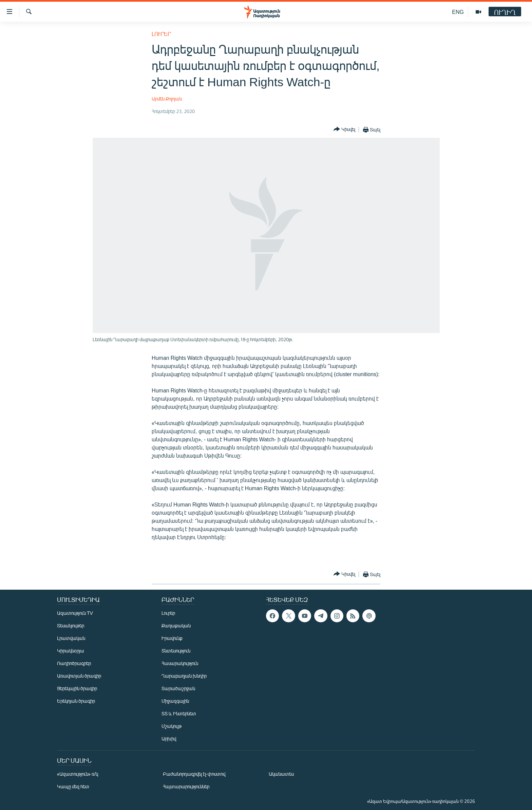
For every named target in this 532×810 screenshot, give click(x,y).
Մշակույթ (172, 726)
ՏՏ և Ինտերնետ (179, 713)
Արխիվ (169, 739)
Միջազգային (175, 701)
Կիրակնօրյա (71, 651)
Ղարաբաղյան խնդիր (184, 676)
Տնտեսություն (176, 651)
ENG (458, 12)
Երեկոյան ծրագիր (76, 701)
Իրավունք (172, 638)
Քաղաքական (176, 625)
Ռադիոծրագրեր (74, 663)
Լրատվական (71, 638)
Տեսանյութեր (71, 625)
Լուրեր (161, 34)
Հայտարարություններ (186, 786)
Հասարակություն (180, 663)
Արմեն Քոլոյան (167, 99)
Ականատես (281, 774)
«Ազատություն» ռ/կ (78, 774)
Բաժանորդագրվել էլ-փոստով (194, 774)
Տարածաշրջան (178, 688)
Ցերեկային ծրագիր (77, 688)
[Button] (344, 130)
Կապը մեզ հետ (73, 786)
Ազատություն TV (75, 613)
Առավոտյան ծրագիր (79, 676)
